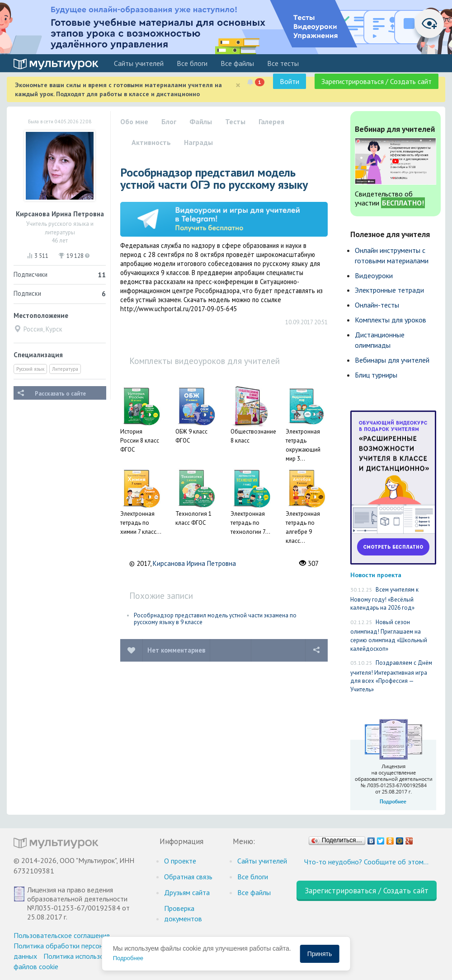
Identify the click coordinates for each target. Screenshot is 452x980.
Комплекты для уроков (391, 320)
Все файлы (237, 63)
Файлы (201, 121)
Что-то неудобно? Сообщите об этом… (366, 862)
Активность (151, 142)
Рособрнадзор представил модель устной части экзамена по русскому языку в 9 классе (215, 619)
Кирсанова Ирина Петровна (194, 563)
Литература (65, 369)
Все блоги (192, 63)
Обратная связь (188, 877)
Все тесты (283, 63)
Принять (320, 954)
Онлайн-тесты (377, 305)
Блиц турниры (376, 375)
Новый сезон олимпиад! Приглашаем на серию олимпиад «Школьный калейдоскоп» (389, 635)
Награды (198, 142)
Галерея (271, 121)
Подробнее (128, 958)
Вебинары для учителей (392, 360)
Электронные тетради (389, 290)
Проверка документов (183, 913)
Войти (290, 81)
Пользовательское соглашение (62, 935)
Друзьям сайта (187, 892)
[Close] (238, 85)
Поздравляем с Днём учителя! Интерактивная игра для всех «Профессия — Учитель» (391, 676)
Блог (169, 121)
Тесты (235, 121)
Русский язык (30, 369)
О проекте (180, 861)
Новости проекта (376, 575)
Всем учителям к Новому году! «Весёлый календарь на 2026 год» (384, 599)
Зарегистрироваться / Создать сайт (377, 81)
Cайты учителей (139, 63)
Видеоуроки (374, 275)
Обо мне (134, 121)
